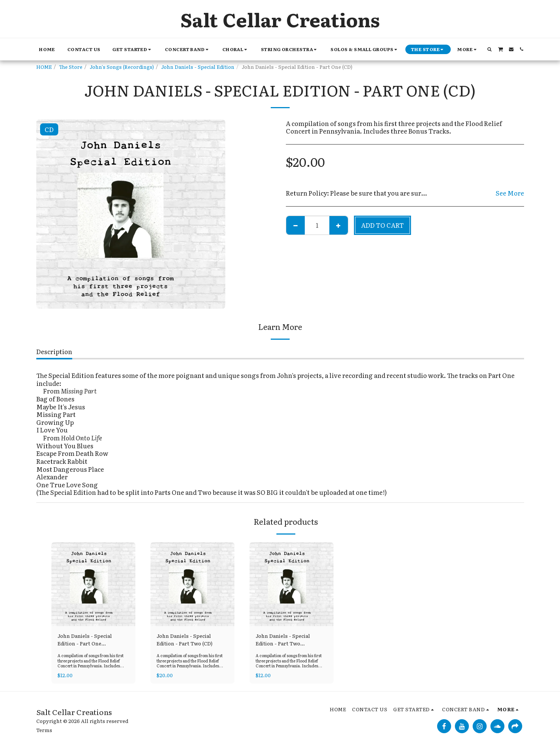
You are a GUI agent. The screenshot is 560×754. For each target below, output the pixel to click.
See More (510, 193)
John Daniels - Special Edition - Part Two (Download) (283, 640)
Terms (44, 730)
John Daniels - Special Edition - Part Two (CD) (185, 640)
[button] (132, 49)
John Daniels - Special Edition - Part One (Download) (85, 640)
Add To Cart (382, 225)
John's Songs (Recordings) (122, 67)
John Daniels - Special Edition (198, 67)
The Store (71, 67)
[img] (93, 584)
